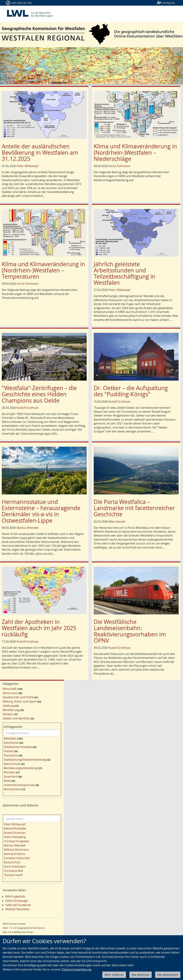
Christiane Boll (13, 871)
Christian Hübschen (17, 858)
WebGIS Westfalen (17, 909)
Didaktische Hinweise (18, 747)
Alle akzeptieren (168, 975)
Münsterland (12, 789)
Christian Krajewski (16, 841)
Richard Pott (12, 862)
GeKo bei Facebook (18, 905)
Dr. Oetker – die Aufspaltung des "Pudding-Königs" (131, 391)
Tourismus (11, 755)
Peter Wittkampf (27, 166)
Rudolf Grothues (28, 408)
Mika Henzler (117, 522)
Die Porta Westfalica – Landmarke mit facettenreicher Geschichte (134, 508)
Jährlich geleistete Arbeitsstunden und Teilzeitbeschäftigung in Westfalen (125, 273)
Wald (7, 781)
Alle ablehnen (141, 975)
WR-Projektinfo (15, 896)
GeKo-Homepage (17, 901)
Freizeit (8, 751)
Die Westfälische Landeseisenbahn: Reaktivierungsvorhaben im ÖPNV (130, 631)
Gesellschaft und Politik (18, 697)
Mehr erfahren (114, 975)
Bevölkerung (11, 710)
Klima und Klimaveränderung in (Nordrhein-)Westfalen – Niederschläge (135, 152)
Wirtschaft (10, 689)
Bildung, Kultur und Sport (20, 701)
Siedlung (8, 706)
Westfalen (10, 738)
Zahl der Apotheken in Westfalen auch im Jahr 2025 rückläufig (39, 628)
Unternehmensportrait (19, 785)
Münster (9, 772)
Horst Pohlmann (120, 166)
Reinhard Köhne (14, 854)
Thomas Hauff (13, 875)
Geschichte (11, 743)
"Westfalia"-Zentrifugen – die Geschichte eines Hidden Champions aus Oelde (39, 394)
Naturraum (10, 693)
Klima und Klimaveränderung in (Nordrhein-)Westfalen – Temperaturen (43, 270)
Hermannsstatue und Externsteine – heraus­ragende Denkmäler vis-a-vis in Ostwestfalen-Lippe (41, 511)
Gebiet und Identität (16, 718)
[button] (14, 66)
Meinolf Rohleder (15, 828)
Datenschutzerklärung (77, 969)
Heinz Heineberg (15, 837)
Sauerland (10, 776)
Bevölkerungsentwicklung (21, 768)
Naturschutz (12, 764)
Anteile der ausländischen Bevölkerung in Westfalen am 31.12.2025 (40, 152)
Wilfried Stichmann (16, 850)
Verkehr (8, 714)
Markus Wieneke (27, 528)
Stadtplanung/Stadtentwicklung (25, 760)
